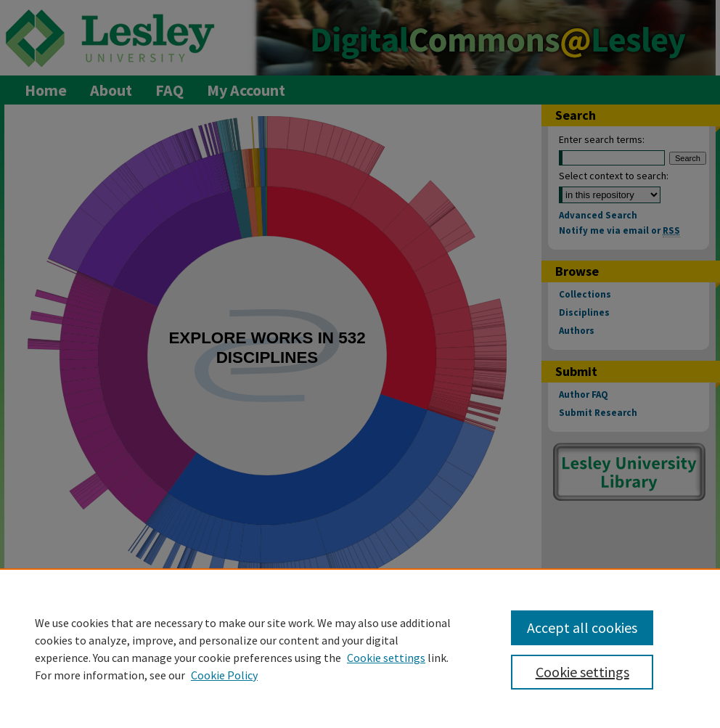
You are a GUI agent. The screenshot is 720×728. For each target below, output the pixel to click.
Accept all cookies (582, 627)
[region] (360, 648)
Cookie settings (386, 658)
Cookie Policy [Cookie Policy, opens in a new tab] (224, 675)
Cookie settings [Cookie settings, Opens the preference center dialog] (582, 672)
